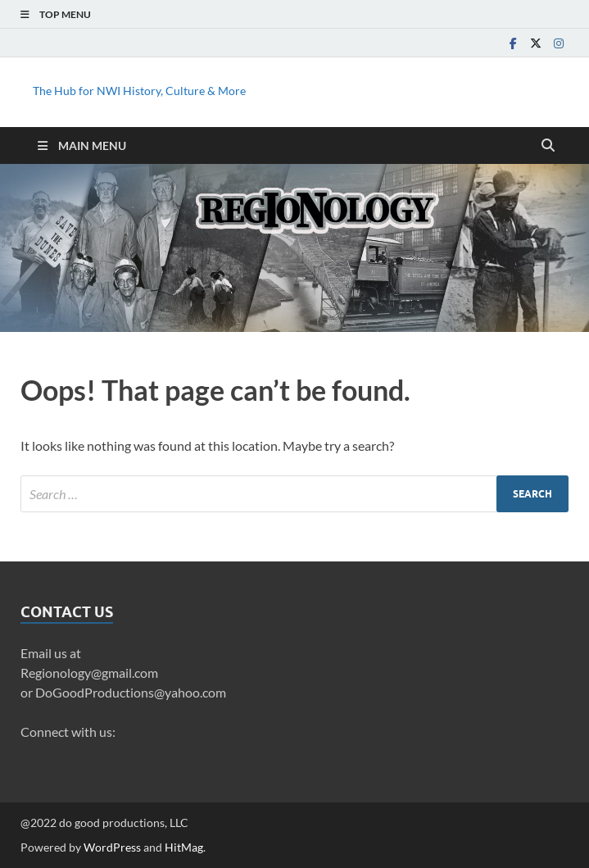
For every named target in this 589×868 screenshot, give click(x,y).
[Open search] (548, 146)
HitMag (184, 847)
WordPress (112, 847)
